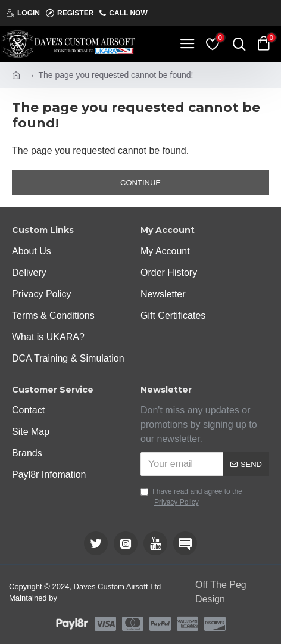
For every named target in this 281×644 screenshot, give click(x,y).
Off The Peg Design (221, 592)
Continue (140, 183)
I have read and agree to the (191, 497)
